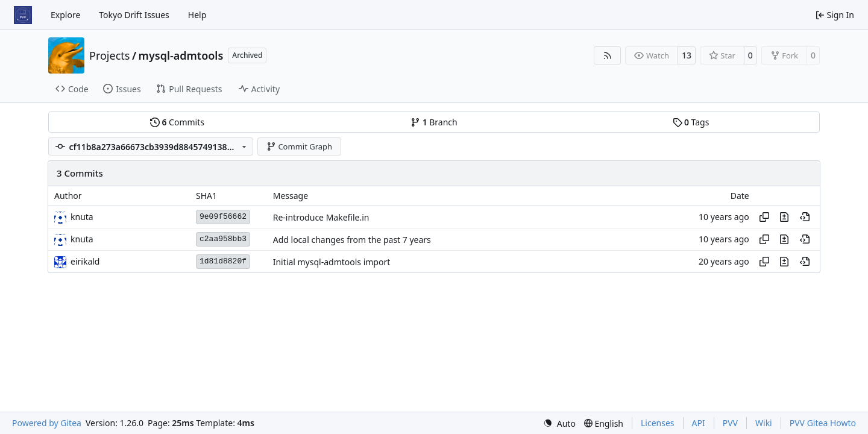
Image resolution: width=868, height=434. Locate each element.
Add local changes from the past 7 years (352, 240)
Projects (109, 55)
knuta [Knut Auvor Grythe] (82, 217)
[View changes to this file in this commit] (784, 217)
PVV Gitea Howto (823, 423)
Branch (434, 122)
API (699, 423)
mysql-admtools (181, 55)
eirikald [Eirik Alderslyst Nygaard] (85, 261)
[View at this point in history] (805, 217)
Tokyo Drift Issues (134, 15)
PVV (730, 423)
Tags (691, 122)
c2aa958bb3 (223, 239)
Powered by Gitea (47, 423)
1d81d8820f (223, 261)
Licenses (658, 423)
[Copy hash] (764, 217)
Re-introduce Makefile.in (321, 217)
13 (687, 55)
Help (197, 15)
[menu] (559, 423)
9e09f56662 (223, 217)
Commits (177, 122)
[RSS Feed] (608, 55)
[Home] (23, 15)
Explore (65, 15)
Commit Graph (299, 146)
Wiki (764, 423)
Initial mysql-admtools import (332, 262)
